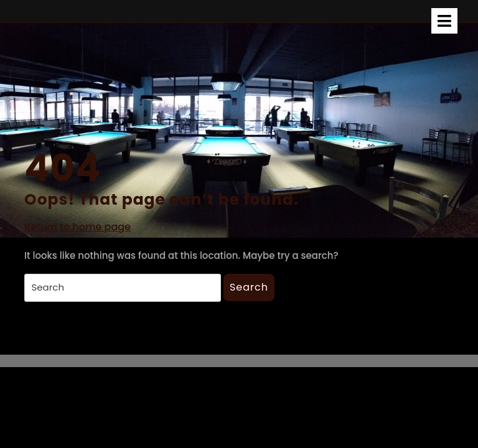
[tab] (444, 21)
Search (249, 287)
